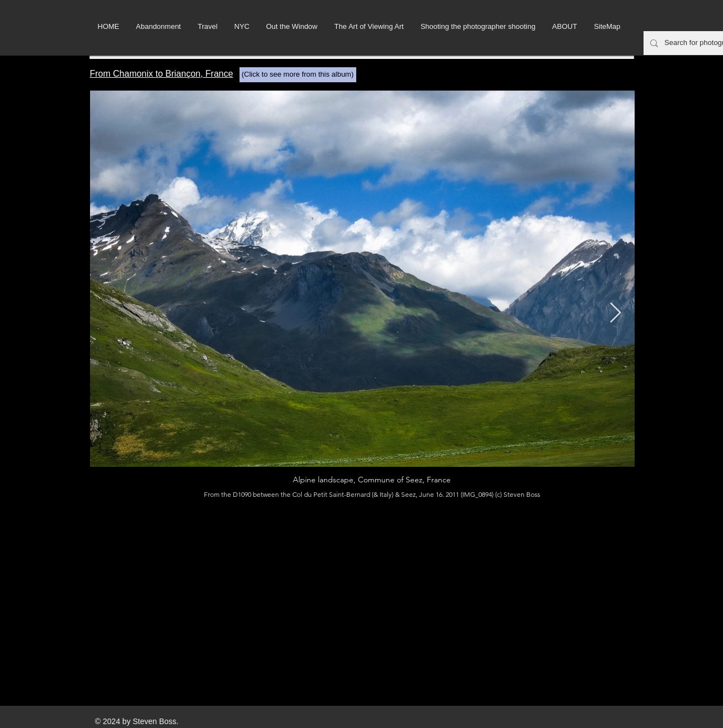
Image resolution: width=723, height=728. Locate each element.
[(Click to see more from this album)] (298, 75)
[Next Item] (615, 313)
